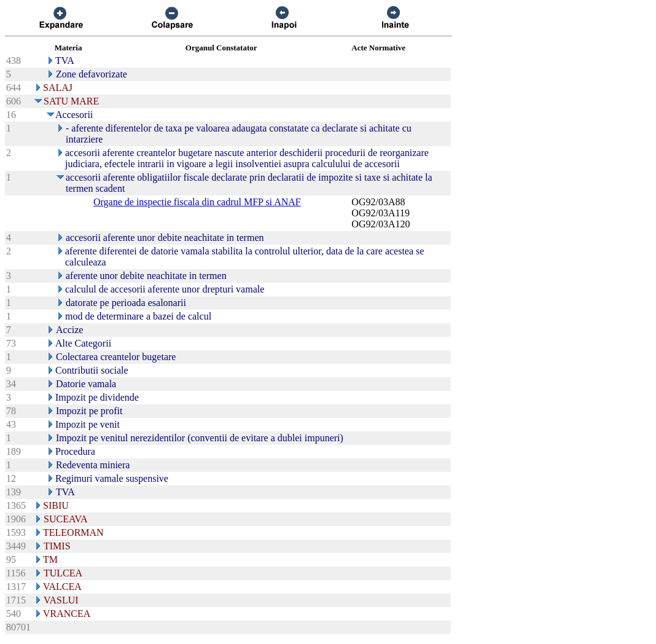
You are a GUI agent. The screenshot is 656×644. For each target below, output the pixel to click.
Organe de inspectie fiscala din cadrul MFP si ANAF (197, 202)
